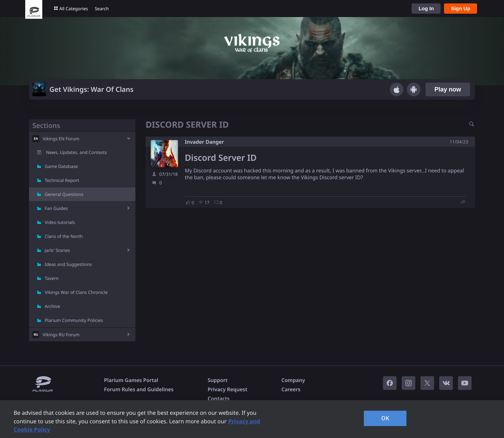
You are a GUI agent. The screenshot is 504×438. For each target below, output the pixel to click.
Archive (52, 306)
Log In (426, 8)
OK (385, 418)
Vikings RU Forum (61, 335)
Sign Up (461, 8)
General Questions (64, 194)
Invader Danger (204, 142)
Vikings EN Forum (61, 139)
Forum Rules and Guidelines (139, 390)
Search (102, 9)
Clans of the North (64, 236)
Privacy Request (227, 390)
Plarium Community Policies (74, 320)
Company (293, 380)
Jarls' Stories (57, 250)
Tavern (52, 278)
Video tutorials (60, 222)
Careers (291, 390)
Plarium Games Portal (131, 380)
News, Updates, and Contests (76, 152)
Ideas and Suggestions (68, 264)
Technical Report (62, 180)
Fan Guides (56, 208)
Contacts (219, 399)
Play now (448, 89)
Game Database (61, 166)
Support (218, 380)
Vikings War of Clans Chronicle (76, 292)
